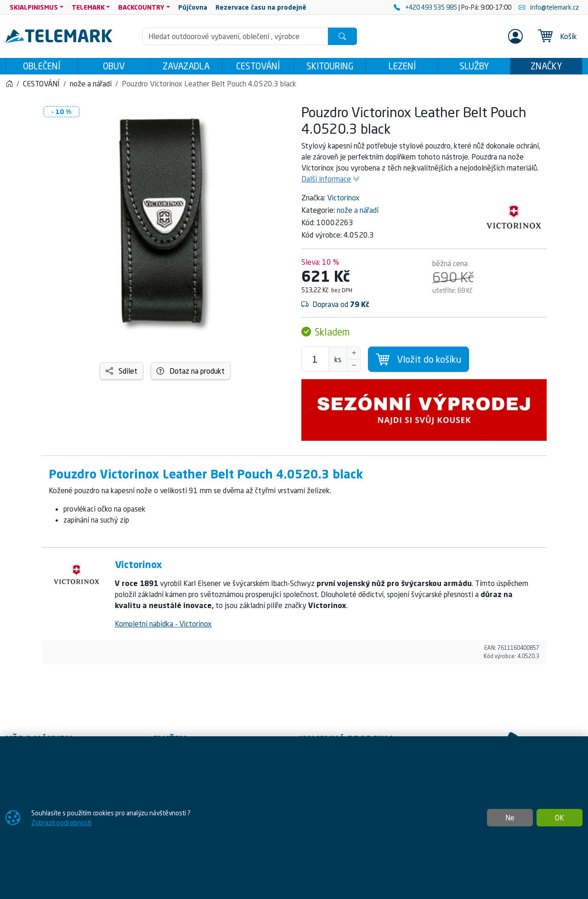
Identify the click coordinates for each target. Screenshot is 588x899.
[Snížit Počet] (354, 368)
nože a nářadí (358, 213)
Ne (510, 818)
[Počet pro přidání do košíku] (315, 362)
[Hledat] (342, 36)
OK (560, 818)
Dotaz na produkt (191, 374)
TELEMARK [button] (88, 7)
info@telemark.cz (549, 7)
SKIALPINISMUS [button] (34, 7)
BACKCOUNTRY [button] (141, 7)
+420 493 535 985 (426, 7)
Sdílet (122, 374)
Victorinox (343, 200)
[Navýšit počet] (354, 356)
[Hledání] (235, 36)
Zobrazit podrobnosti (61, 822)
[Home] (9, 86)
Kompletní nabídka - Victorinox (163, 626)
